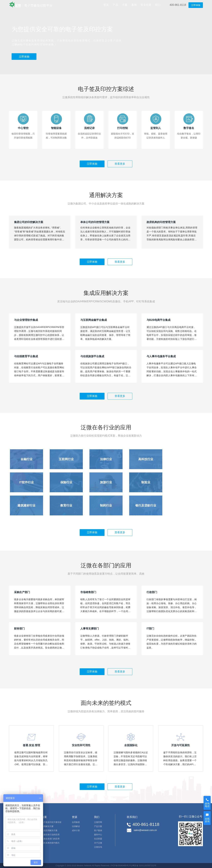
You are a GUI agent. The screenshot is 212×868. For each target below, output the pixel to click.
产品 (115, 5)
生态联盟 (98, 839)
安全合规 (146, 5)
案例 (134, 5)
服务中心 (98, 835)
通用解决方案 (48, 826)
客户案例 (98, 830)
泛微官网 (98, 822)
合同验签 (76, 822)
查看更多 (120, 164)
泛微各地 (98, 847)
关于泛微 (98, 843)
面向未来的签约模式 (51, 843)
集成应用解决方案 (50, 830)
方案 (125, 5)
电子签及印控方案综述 (52, 822)
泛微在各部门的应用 (51, 839)
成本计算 (76, 830)
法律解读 (76, 826)
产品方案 (98, 826)
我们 (158, 5)
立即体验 (196, 5)
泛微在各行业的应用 (51, 835)
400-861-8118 (178, 5)
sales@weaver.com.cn (145, 830)
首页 (106, 5)
